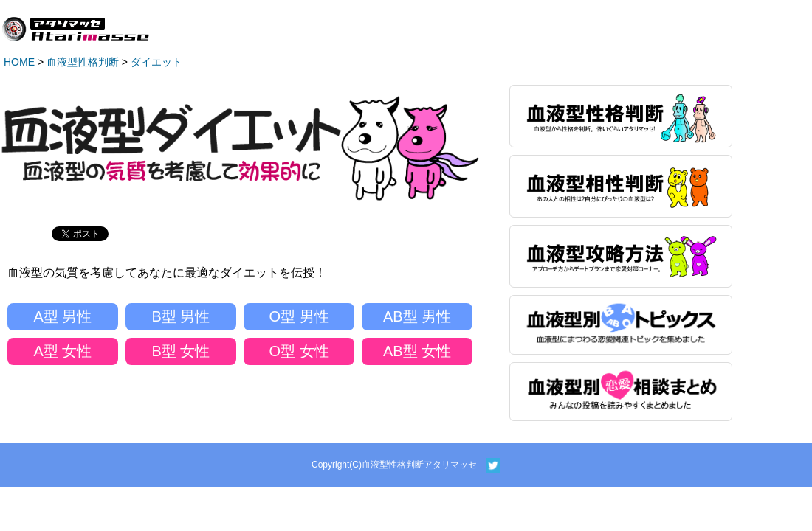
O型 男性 (299, 316)
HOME (19, 62)
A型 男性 (63, 316)
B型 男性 (181, 316)
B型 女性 (181, 351)
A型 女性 (63, 351)
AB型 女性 (417, 351)
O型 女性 (299, 351)
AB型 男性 (417, 316)
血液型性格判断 (83, 62)
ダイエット (156, 62)
